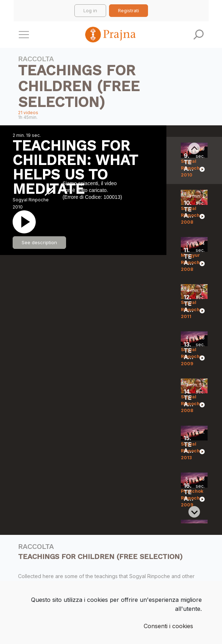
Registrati (129, 10)
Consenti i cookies (168, 626)
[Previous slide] (194, 148)
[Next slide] (194, 512)
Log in (90, 10)
